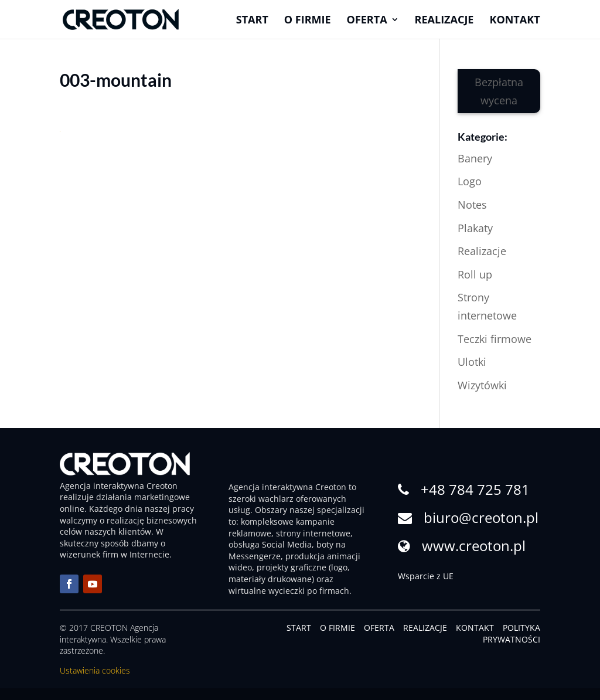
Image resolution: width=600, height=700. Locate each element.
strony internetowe (313, 533)
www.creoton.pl (474, 546)
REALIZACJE (425, 628)
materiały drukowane (270, 579)
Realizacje (444, 21)
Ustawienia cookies (95, 670)
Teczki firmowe (495, 339)
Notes (472, 205)
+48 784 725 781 (475, 489)
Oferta (367, 21)
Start (252, 21)
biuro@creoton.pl (481, 517)
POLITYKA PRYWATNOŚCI (512, 633)
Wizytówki (482, 385)
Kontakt (514, 21)
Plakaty (475, 228)
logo (339, 567)
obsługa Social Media (270, 544)
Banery (475, 158)
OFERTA (379, 628)
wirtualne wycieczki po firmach (289, 591)
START (299, 628)
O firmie (308, 21)
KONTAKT (475, 628)
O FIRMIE (337, 628)
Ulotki (472, 362)
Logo (470, 181)
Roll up (475, 274)
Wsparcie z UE (426, 576)
